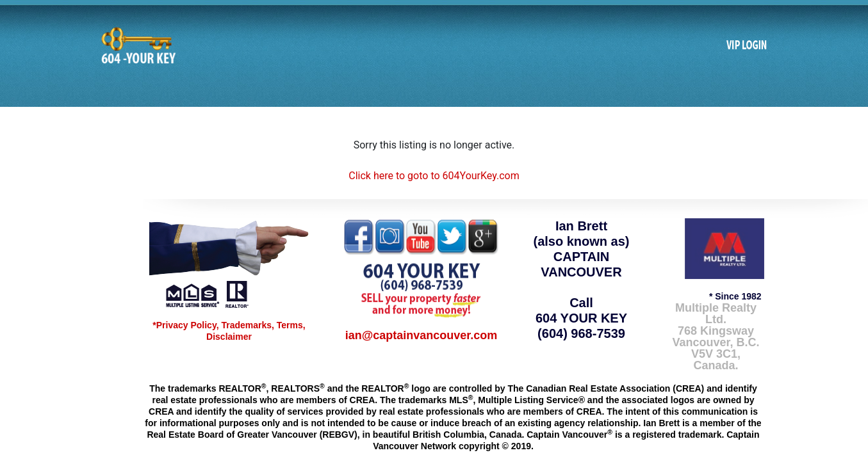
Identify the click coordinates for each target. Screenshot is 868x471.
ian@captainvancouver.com (422, 335)
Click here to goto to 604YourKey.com (434, 176)
